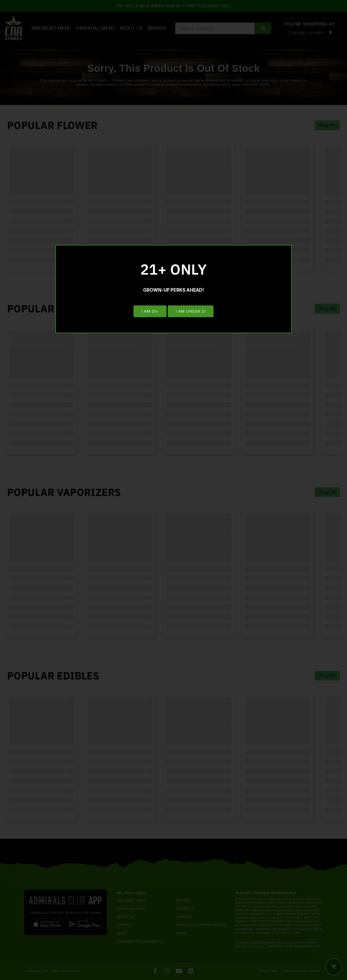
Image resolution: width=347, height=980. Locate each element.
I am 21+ (150, 312)
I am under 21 (191, 312)
